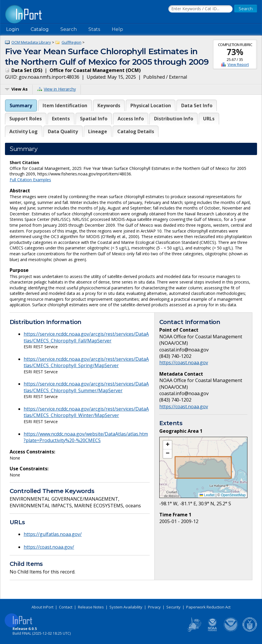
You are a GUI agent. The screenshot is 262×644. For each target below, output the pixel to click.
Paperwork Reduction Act (208, 607)
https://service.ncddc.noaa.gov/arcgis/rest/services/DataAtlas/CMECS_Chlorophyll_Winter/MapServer (86, 412)
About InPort (42, 607)
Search (69, 29)
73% (235, 52)
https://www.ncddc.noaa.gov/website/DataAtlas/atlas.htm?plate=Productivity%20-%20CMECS (86, 437)
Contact (66, 607)
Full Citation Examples (30, 180)
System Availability (126, 607)
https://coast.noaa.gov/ (49, 547)
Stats (94, 29)
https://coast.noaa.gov (184, 363)
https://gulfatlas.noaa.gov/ (53, 534)
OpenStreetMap (233, 495)
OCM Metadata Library (31, 42)
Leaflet (207, 495)
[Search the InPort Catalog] (200, 9)
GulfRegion (71, 42)
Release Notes (91, 607)
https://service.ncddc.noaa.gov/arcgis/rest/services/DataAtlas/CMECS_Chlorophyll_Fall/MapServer (86, 337)
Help (117, 29)
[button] (167, 445)
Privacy (154, 607)
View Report (238, 64)
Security (173, 607)
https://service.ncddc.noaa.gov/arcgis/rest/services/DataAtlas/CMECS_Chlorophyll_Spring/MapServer (86, 362)
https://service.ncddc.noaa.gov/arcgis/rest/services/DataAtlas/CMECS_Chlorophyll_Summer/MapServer (86, 387)
